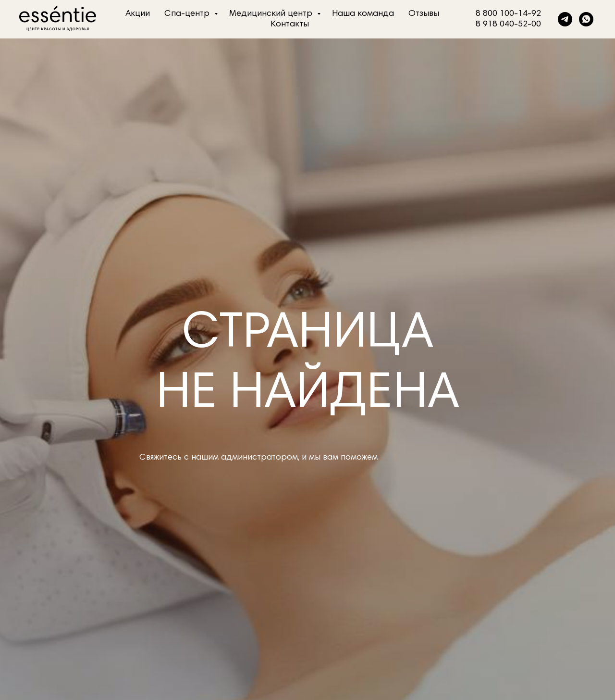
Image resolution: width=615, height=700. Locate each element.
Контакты (290, 25)
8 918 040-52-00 (508, 25)
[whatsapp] (586, 19)
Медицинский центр (272, 14)
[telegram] (565, 19)
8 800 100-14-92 (508, 14)
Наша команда (363, 14)
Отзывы (424, 14)
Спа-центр (188, 14)
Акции (138, 14)
